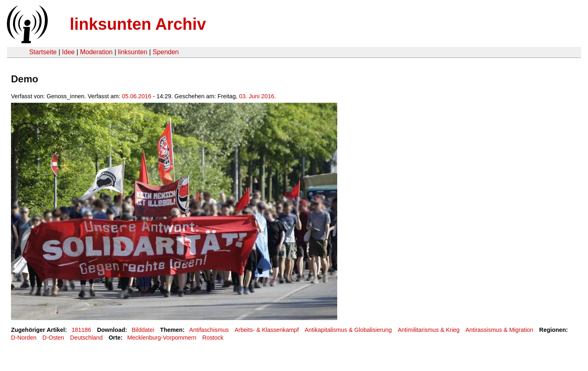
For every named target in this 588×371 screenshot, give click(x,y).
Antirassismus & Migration (500, 330)
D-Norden (24, 338)
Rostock (213, 338)
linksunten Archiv (138, 24)
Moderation (96, 52)
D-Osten (53, 338)
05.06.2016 (137, 96)
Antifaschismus (209, 330)
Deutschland (86, 338)
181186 (82, 330)
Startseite (43, 52)
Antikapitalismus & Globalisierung (348, 330)
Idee (68, 52)
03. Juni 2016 (256, 96)
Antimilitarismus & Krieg (429, 330)
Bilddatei (143, 330)
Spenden (166, 52)
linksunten (133, 52)
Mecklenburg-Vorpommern (162, 338)
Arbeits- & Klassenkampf (267, 330)
